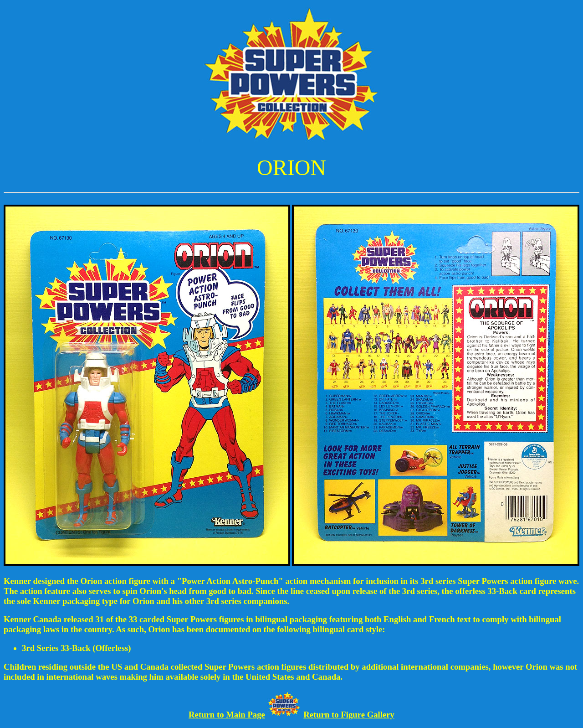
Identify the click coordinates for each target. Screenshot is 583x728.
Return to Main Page (227, 715)
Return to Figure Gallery (349, 715)
